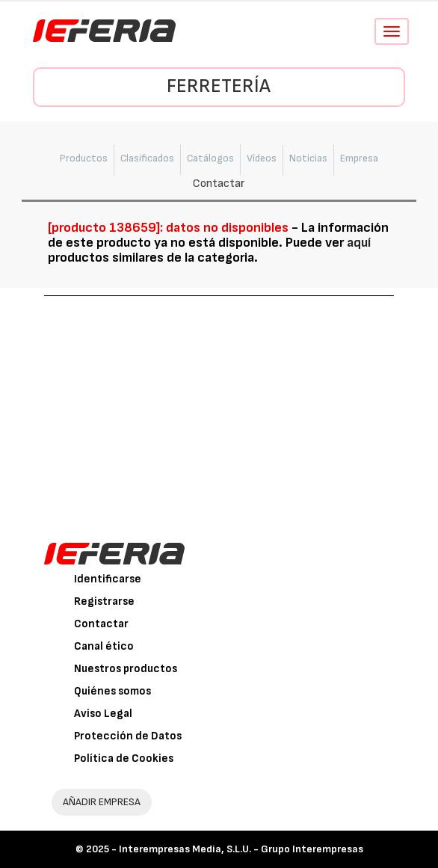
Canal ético (104, 646)
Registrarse (104, 601)
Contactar (101, 624)
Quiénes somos (112, 691)
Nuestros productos (126, 669)
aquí (359, 243)
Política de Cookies (124, 758)
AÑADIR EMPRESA (102, 802)
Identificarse (108, 579)
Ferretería (219, 86)
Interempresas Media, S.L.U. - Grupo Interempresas (241, 849)
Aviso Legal (103, 714)
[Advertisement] (219, 408)
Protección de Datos (128, 736)
